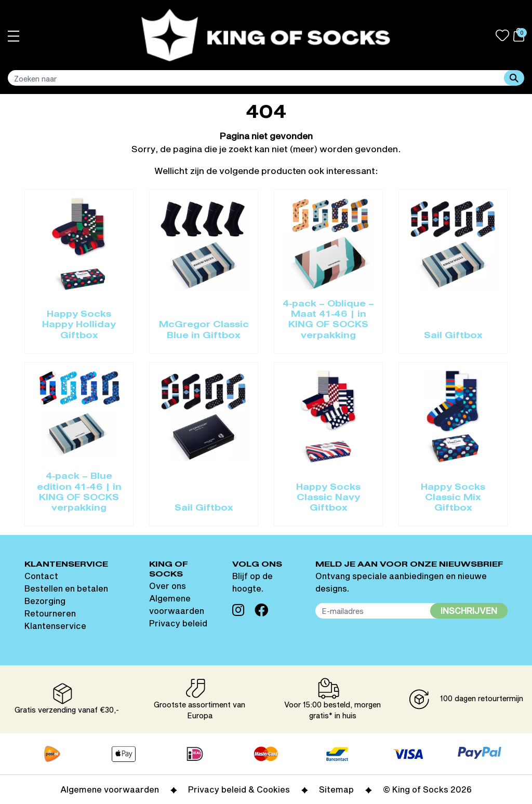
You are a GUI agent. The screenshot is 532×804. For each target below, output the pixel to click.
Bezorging (45, 601)
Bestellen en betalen (66, 588)
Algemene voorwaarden (110, 789)
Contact (41, 576)
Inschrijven (469, 611)
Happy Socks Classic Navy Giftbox (328, 498)
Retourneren (50, 613)
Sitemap (336, 789)
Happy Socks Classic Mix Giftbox (453, 498)
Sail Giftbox (453, 336)
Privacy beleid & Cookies (239, 789)
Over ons (168, 586)
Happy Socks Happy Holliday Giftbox (79, 325)
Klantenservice (55, 626)
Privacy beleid (178, 623)
